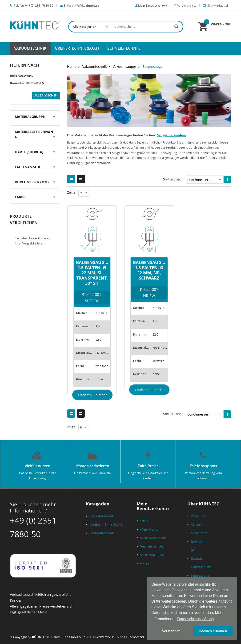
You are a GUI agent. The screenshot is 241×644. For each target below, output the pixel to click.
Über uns (198, 516)
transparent (103, 366)
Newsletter (199, 533)
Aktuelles (198, 525)
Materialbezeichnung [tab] (34, 134)
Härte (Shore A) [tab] (29, 152)
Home (72, 66)
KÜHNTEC (102, 313)
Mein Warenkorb (153, 555)
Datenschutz (201, 567)
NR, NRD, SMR (160, 348)
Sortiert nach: (174, 179)
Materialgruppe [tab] (30, 117)
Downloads (200, 542)
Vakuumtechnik (94, 66)
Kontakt (197, 558)
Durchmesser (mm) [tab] (32, 182)
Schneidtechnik (102, 533)
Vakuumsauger (125, 66)
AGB (194, 550)
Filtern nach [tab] (24, 65)
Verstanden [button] (171, 631)
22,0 (98, 340)
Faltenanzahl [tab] (28, 167)
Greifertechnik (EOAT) (106, 525)
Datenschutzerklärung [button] (196, 619)
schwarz (158, 361)
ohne (99, 379)
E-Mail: (82, 6)
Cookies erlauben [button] (213, 631)
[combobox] (126, 27)
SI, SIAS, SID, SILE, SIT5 (103, 353)
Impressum (200, 575)
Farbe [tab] (20, 197)
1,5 (98, 326)
